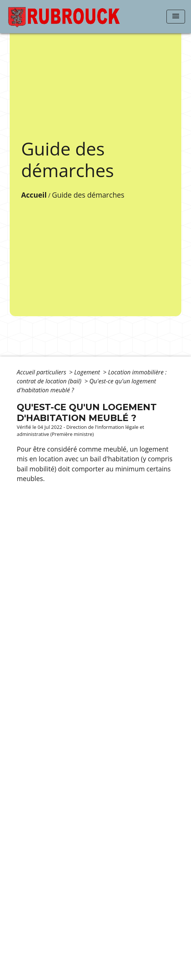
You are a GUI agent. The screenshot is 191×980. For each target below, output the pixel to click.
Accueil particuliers (42, 372)
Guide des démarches (88, 195)
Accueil (34, 195)
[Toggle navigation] (176, 17)
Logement (88, 372)
